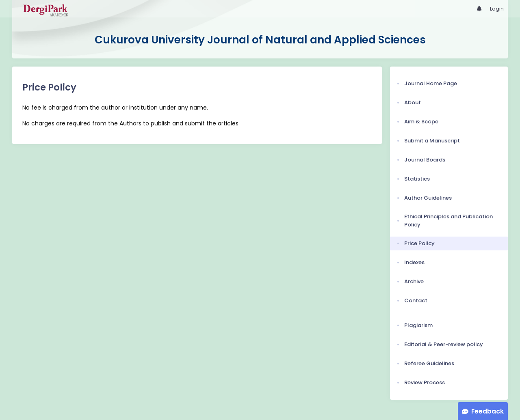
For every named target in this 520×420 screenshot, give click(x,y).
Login (497, 9)
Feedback (487, 411)
